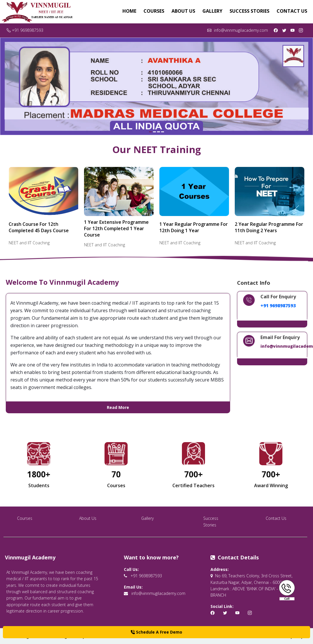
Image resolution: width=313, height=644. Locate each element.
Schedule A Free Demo (156, 632)
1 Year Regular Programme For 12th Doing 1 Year (194, 227)
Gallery (212, 11)
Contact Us (292, 11)
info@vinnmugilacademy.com (238, 30)
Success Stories (249, 11)
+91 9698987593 (25, 30)
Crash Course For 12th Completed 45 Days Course (39, 227)
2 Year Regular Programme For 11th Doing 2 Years (269, 227)
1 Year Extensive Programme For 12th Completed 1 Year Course (116, 228)
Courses (154, 11)
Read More (118, 407)
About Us (183, 11)
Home (129, 11)
